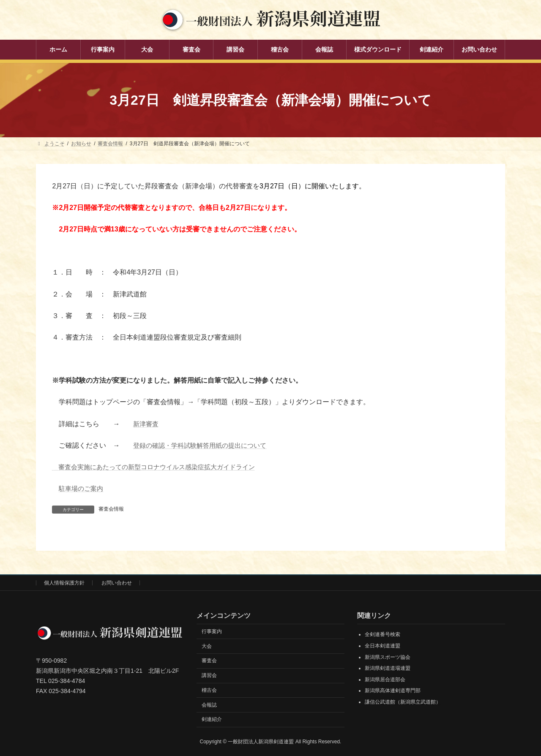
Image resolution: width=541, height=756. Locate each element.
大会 (207, 646)
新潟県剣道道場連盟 (388, 668)
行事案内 (212, 631)
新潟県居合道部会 (385, 680)
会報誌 (209, 705)
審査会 (209, 661)
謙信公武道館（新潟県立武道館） (403, 702)
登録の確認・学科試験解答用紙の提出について (204, 445)
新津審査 (147, 424)
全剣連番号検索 (383, 634)
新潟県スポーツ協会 (388, 657)
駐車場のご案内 (82, 488)
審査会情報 (111, 509)
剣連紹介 (212, 719)
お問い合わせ (117, 583)
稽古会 (209, 690)
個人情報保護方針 (64, 583)
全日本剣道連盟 (383, 646)
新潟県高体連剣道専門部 (393, 691)
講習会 (209, 675)
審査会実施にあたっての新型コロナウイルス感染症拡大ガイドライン (160, 467)
